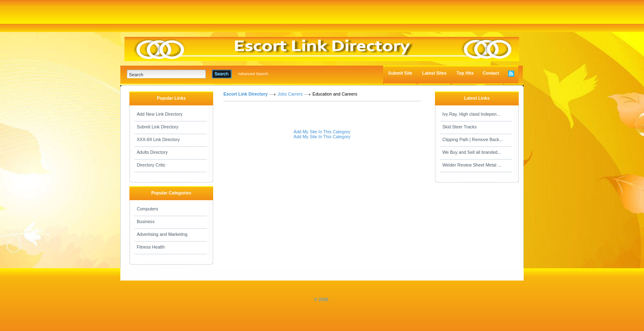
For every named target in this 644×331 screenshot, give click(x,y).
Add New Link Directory (160, 114)
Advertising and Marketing (162, 234)
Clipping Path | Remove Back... (473, 139)
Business (146, 221)
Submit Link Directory (158, 127)
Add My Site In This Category (322, 132)
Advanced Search (253, 74)
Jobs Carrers (290, 94)
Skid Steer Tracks (460, 127)
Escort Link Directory (246, 94)
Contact (491, 73)
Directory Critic (151, 165)
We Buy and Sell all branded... (472, 152)
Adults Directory (152, 152)
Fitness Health (151, 247)
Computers (147, 209)
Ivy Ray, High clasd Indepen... (471, 114)
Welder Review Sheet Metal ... (472, 165)
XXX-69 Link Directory (158, 139)
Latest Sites (435, 73)
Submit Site (400, 73)
